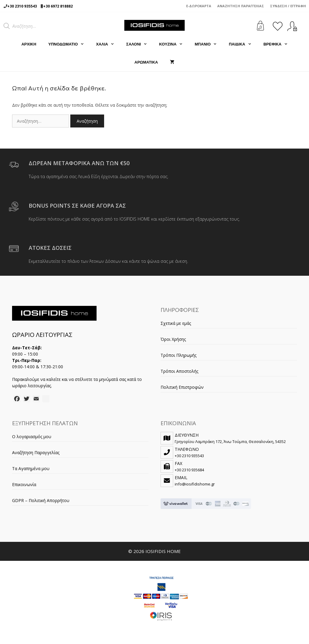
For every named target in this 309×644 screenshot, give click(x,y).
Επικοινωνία (24, 484)
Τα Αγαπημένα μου (31, 468)
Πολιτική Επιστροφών (182, 387)
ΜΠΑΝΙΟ (209, 44)
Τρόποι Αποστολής (179, 371)
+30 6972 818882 (58, 6)
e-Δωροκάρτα (199, 6)
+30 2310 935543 (22, 6)
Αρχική (29, 44)
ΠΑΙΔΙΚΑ (243, 44)
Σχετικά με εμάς (176, 323)
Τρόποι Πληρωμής (178, 355)
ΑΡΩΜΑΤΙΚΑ (146, 62)
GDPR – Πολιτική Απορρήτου (41, 500)
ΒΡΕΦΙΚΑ (279, 44)
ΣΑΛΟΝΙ (140, 44)
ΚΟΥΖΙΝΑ (174, 44)
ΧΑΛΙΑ (108, 44)
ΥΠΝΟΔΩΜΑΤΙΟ (69, 44)
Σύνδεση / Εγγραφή (288, 6)
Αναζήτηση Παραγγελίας (241, 6)
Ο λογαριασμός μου (32, 437)
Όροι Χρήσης (173, 339)
